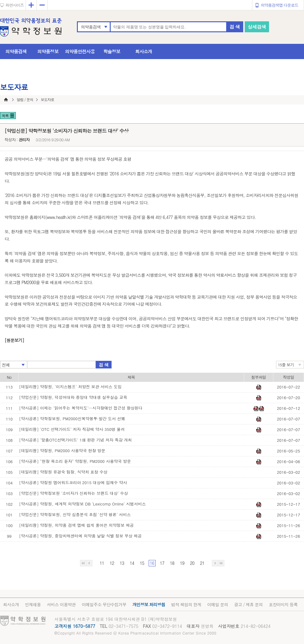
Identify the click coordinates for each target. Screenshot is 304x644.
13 (122, 563)
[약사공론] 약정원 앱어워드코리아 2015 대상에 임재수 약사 (73, 482)
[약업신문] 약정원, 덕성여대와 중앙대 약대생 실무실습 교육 (73, 397)
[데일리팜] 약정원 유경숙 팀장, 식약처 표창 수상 (63, 472)
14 (132, 563)
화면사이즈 (15, 5)
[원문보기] (14, 340)
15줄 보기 (286, 365)
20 (192, 563)
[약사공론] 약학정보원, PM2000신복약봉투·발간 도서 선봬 (72, 419)
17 (162, 563)
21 (202, 563)
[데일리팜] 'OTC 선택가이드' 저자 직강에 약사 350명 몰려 (72, 429)
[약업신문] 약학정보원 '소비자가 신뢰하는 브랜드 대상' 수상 (74, 493)
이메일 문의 (218, 604)
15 (142, 563)
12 (112, 563)
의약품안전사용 (80, 51)
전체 (6, 365)
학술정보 (112, 51)
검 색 (235, 27)
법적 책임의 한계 (186, 604)
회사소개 (144, 51)
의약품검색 (91, 27)
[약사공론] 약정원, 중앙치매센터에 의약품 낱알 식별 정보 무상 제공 (81, 536)
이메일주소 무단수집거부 (104, 604)
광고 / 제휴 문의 (248, 604)
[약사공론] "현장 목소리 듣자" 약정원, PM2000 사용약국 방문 (75, 461)
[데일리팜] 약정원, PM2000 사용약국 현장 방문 (62, 450)
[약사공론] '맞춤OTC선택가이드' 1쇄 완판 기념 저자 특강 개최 (76, 440)
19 (182, 563)
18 (172, 563)
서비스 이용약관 (61, 604)
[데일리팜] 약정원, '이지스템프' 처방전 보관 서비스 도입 (71, 387)
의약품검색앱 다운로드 (280, 5)
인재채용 (33, 604)
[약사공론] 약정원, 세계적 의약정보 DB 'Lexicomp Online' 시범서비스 (83, 504)
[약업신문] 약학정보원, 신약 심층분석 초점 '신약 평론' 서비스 (75, 514)
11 (102, 563)
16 (152, 563)
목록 (5, 116)
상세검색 (257, 27)
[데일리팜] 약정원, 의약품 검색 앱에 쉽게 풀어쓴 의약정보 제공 (77, 525)
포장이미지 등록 (283, 604)
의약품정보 (48, 51)
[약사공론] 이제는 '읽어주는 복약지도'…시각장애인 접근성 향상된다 (81, 408)
